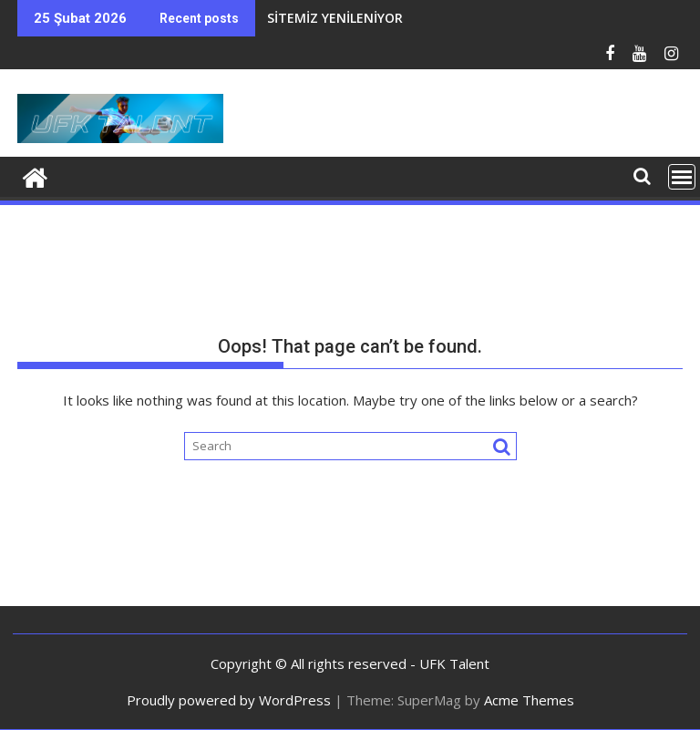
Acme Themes (529, 700)
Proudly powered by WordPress (229, 700)
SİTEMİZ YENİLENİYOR (335, 18)
